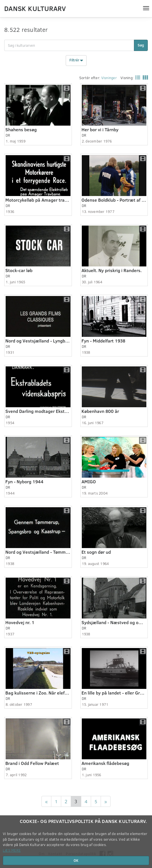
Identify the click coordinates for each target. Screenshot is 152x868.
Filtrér (76, 61)
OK (76, 860)
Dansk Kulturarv (35, 8)
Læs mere (12, 850)
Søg (141, 45)
